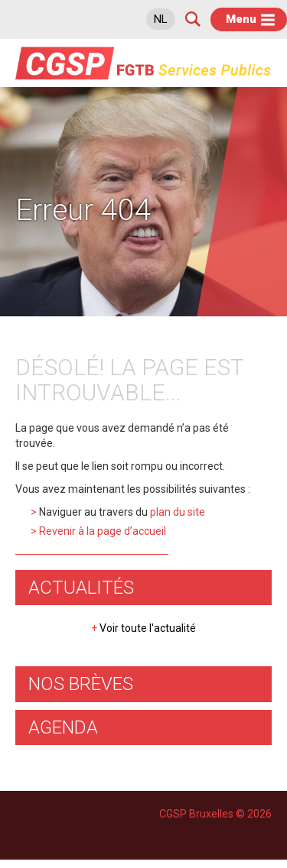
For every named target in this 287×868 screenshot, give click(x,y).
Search (193, 19)
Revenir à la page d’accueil (103, 531)
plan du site (178, 512)
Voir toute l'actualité (143, 628)
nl (161, 19)
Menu (241, 19)
